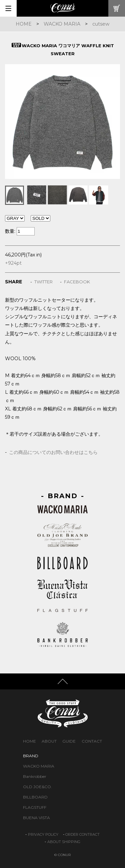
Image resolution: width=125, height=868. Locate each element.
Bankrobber (35, 776)
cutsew (101, 24)
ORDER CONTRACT (82, 834)
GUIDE (69, 741)
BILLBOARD (35, 797)
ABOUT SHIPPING (64, 842)
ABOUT (49, 741)
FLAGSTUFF (35, 807)
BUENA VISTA (36, 818)
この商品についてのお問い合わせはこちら (53, 452)
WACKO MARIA (62, 24)
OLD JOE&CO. (37, 787)
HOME (24, 24)
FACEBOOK (77, 282)
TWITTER (43, 282)
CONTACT (92, 741)
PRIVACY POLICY (43, 834)
